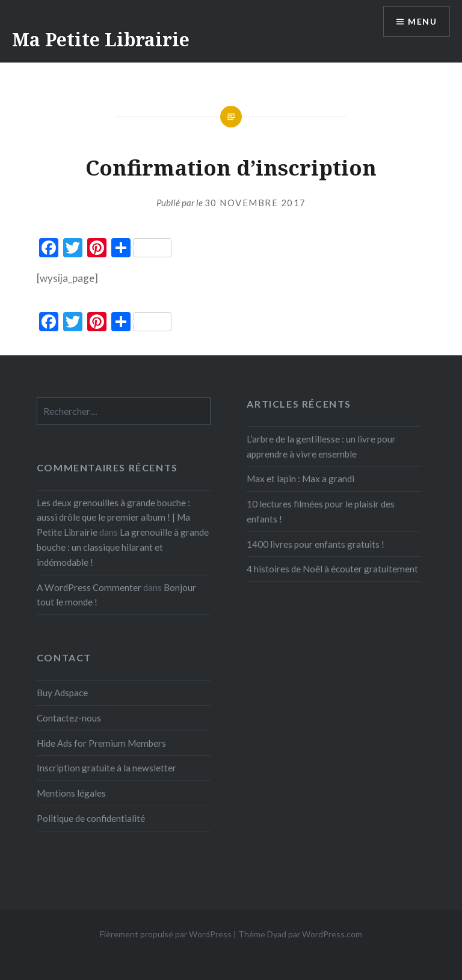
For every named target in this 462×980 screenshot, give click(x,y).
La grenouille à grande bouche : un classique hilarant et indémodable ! (123, 547)
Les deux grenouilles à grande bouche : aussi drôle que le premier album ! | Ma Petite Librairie (113, 518)
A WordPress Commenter (89, 587)
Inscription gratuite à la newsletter (106, 768)
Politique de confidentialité (91, 818)
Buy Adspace (62, 693)
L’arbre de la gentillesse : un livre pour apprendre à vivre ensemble (321, 446)
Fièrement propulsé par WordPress (166, 934)
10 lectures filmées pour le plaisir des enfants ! (321, 511)
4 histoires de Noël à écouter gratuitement (332, 569)
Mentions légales (71, 793)
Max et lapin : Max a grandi (300, 479)
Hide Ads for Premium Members (101, 743)
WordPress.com (332, 934)
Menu (422, 21)
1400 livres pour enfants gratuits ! (316, 544)
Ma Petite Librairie (101, 39)
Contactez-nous (69, 718)
